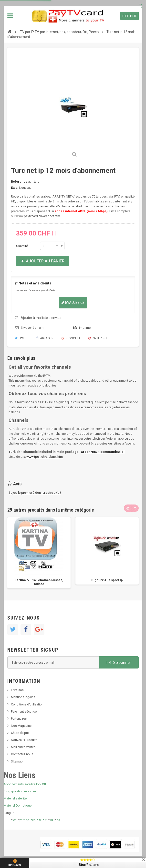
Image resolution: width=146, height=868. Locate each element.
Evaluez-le (73, 303)
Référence (19, 182)
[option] (39, 553)
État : (15, 188)
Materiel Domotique (18, 805)
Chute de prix (20, 733)
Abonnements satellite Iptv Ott (25, 784)
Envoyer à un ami (32, 328)
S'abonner (119, 662)
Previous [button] (127, 508)
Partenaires (19, 719)
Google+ (71, 338)
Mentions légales (23, 697)
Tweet (21, 338)
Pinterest (98, 338)
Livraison (17, 690)
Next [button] (135, 508)
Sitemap (17, 761)
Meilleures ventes (23, 747)
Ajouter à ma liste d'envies (41, 318)
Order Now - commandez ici (103, 452)
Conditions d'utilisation (27, 704)
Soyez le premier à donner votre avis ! (35, 493)
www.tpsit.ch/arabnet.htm (45, 457)
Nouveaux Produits (24, 740)
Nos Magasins (21, 726)
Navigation (10, 16)
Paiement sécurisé (24, 711)
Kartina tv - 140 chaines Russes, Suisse (39, 582)
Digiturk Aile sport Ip (107, 580)
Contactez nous (22, 754)
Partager (45, 338)
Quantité (22, 246)
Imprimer (85, 328)
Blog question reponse (20, 791)
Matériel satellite (15, 798)
